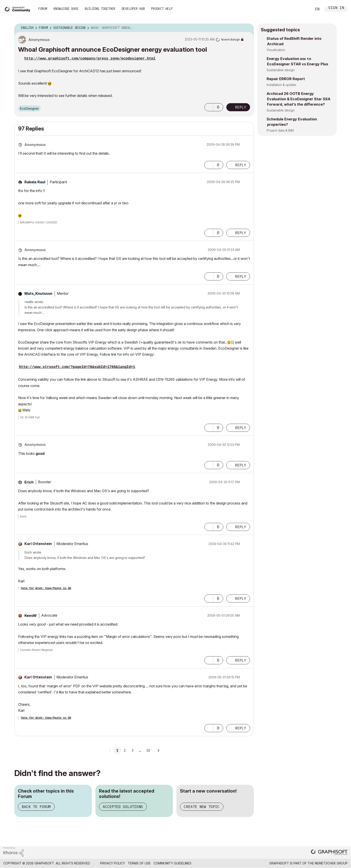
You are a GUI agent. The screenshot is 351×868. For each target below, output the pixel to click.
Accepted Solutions (123, 807)
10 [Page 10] (148, 750)
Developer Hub (133, 9)
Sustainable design (281, 70)
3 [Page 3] (133, 750)
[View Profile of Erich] (29, 482)
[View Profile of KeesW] (31, 616)
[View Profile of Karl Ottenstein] (38, 544)
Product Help (162, 9)
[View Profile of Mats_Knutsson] (38, 293)
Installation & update (281, 85)
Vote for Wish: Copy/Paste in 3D (46, 588)
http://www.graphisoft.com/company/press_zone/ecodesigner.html (90, 59)
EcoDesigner (29, 108)
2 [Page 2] (125, 750)
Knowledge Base (66, 9)
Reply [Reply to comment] (241, 165)
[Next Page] (158, 750)
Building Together (100, 9)
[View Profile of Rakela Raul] (35, 182)
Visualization (276, 50)
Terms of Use (139, 863)
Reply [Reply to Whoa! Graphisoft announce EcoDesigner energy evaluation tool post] (241, 107)
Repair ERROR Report (286, 79)
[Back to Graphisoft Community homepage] (18, 9)
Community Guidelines (172, 863)
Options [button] (248, 28)
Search (304, 9)
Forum (43, 9)
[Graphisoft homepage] (329, 853)
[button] (209, 107)
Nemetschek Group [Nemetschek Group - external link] (331, 863)
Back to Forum (36, 807)
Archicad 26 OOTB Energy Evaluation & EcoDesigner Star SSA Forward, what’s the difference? (299, 99)
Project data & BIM (280, 130)
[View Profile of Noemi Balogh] (230, 40)
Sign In (336, 8)
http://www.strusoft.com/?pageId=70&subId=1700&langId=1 (77, 367)
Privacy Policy (112, 863)
